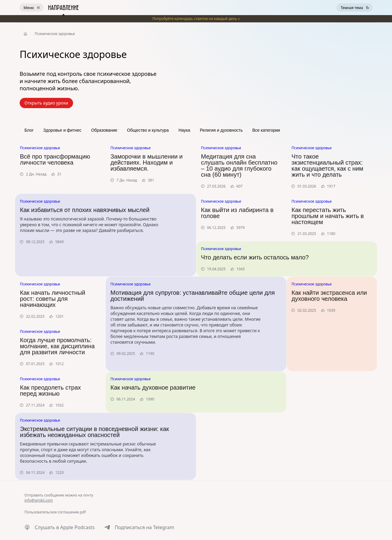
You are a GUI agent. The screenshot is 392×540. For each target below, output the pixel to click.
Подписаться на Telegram (145, 527)
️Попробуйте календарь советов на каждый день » (196, 19)
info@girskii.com (39, 500)
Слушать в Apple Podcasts (65, 527)
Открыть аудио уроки (46, 103)
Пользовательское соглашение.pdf (55, 512)
